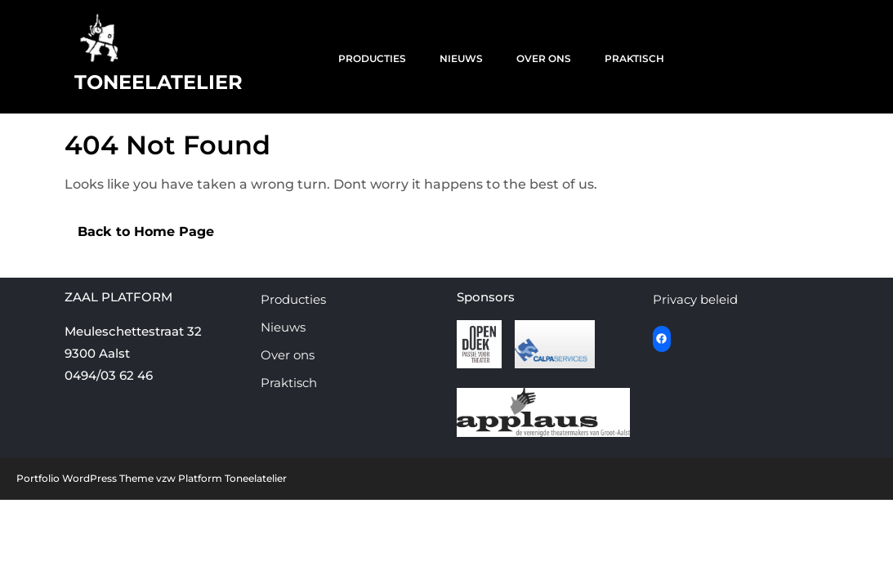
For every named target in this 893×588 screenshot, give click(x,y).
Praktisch (634, 58)
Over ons (544, 58)
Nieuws (461, 58)
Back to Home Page (139, 228)
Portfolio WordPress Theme (85, 478)
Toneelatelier (159, 82)
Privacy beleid (695, 299)
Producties (372, 58)
